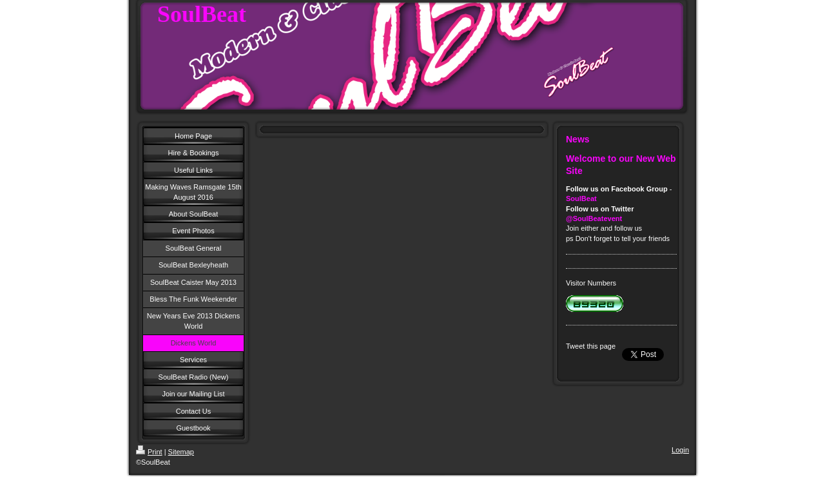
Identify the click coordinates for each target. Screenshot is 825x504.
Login (680, 450)
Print (149, 452)
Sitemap (181, 452)
